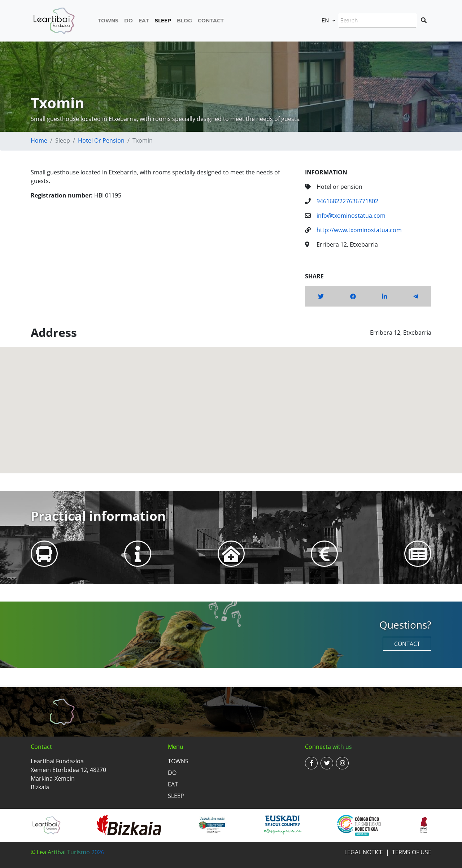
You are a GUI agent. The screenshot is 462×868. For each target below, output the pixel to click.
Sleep (163, 21)
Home (39, 140)
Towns (108, 21)
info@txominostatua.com (351, 216)
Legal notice (364, 852)
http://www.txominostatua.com (359, 230)
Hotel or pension (101, 140)
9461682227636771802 (347, 201)
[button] (231, 403)
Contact (211, 21)
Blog (184, 21)
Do (128, 21)
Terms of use (412, 852)
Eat (144, 21)
